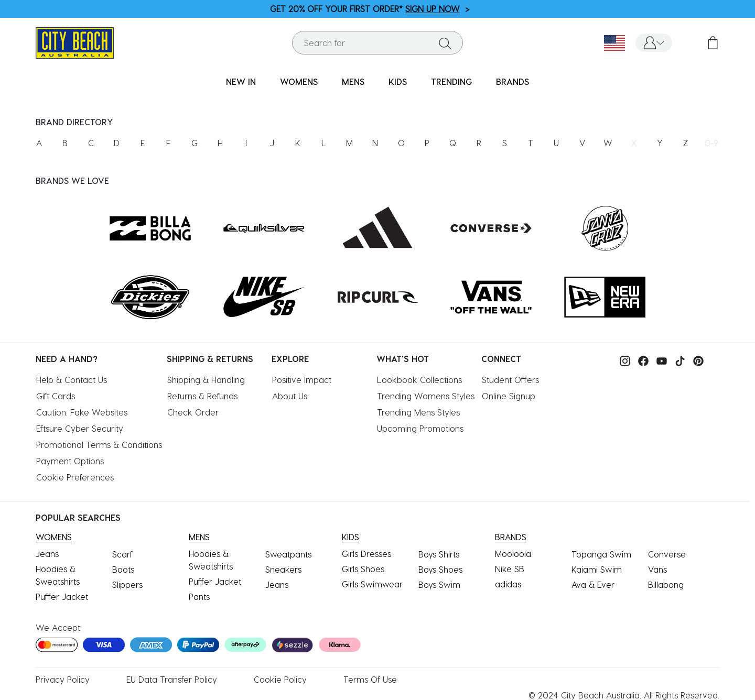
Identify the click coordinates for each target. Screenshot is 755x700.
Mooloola (513, 554)
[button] (654, 43)
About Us (290, 396)
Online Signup (509, 396)
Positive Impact (302, 380)
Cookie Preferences (75, 477)
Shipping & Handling (206, 380)
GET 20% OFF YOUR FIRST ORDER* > (370, 9)
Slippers (127, 584)
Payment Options (70, 461)
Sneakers (283, 569)
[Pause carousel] (747, 3)
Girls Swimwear (372, 584)
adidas (508, 584)
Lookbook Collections (419, 380)
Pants (199, 597)
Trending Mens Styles (418, 412)
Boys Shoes (440, 569)
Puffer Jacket (62, 597)
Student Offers (510, 380)
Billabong (666, 584)
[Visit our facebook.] (641, 360)
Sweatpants (288, 554)
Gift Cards (56, 396)
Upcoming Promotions (420, 428)
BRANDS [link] (513, 81)
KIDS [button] (398, 81)
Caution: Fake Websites (82, 412)
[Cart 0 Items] (713, 43)
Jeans (47, 554)
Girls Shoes (363, 569)
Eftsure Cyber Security (80, 428)
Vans (657, 569)
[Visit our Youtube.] (659, 360)
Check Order (193, 412)
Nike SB (510, 569)
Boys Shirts (439, 554)
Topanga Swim (601, 554)
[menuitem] (241, 82)
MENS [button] (353, 81)
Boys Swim (439, 584)
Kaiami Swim (597, 569)
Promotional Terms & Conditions (99, 445)
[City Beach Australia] (75, 42)
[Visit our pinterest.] (696, 360)
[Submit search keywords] (445, 43)
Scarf (122, 554)
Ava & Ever (593, 584)
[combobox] (377, 43)
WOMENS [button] (299, 81)
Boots (123, 569)
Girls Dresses (366, 554)
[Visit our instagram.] (622, 360)
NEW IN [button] (241, 81)
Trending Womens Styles (426, 396)
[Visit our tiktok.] (677, 360)
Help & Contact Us (72, 380)
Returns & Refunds (202, 396)
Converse (667, 554)
